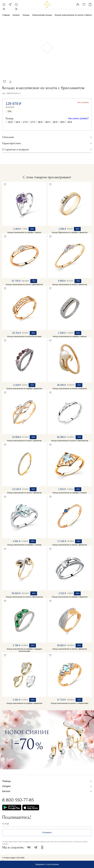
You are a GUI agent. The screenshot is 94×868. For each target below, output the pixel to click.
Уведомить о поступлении (47, 864)
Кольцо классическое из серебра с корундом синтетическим (24, 650)
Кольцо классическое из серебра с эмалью (24, 232)
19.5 (62, 122)
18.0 (40, 122)
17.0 (25, 122)
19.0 (55, 122)
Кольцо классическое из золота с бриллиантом (24, 285)
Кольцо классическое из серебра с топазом (70, 493)
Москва (10, 4)
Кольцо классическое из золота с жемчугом (70, 389)
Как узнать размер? (78, 118)
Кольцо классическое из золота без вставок (24, 337)
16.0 (10, 122)
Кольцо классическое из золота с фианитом (24, 441)
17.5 (33, 122)
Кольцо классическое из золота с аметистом (70, 285)
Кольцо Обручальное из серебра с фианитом (70, 232)
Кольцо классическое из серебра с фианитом (24, 389)
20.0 (70, 122)
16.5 (18, 122)
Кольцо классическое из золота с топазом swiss (70, 703)
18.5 (47, 122)
